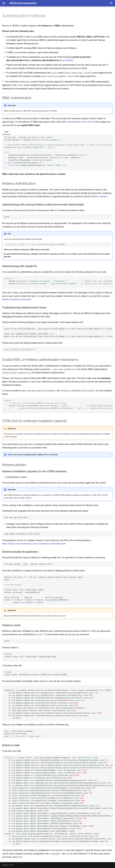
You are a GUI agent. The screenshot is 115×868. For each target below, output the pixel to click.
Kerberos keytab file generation (17, 299)
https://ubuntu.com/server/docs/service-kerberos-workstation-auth (34, 544)
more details (66, 60)
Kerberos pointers (99, 196)
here (88, 631)
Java (6, 132)
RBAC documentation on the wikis (77, 122)
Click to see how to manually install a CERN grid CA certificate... (33, 455)
